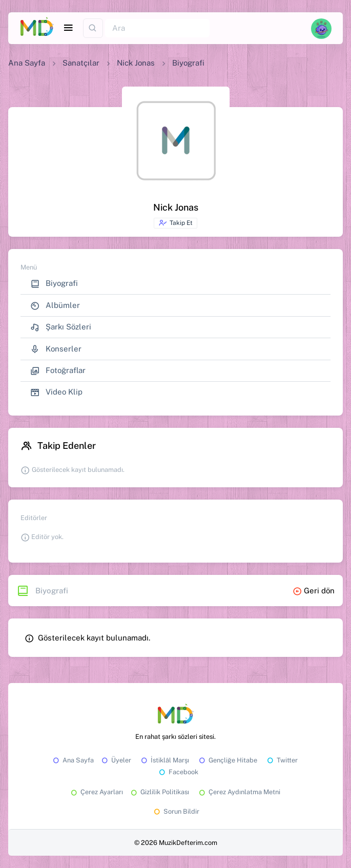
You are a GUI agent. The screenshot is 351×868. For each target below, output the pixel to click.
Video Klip (56, 392)
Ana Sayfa (27, 63)
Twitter (282, 760)
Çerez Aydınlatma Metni (239, 792)
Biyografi (54, 284)
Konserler (56, 349)
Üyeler (116, 760)
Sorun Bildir (176, 811)
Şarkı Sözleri (61, 327)
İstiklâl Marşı (164, 760)
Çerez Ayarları (96, 792)
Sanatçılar (81, 63)
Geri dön (314, 591)
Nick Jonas (136, 63)
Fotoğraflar (58, 371)
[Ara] (157, 28)
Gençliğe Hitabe (227, 760)
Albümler (55, 306)
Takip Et (175, 223)
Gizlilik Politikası (159, 792)
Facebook (178, 772)
